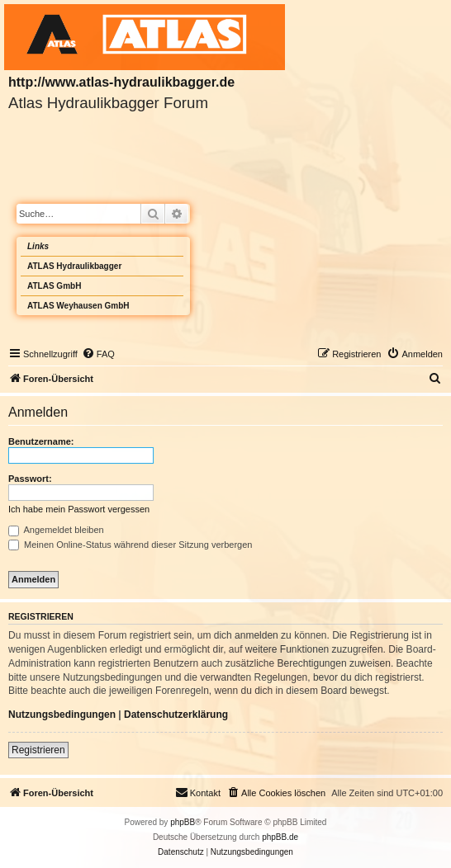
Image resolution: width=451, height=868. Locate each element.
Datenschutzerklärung (176, 715)
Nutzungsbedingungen (62, 715)
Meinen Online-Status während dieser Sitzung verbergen (130, 545)
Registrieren (38, 750)
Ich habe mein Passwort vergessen (79, 509)
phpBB (183, 822)
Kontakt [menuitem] (198, 792)
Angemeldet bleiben (56, 530)
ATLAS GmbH (54, 286)
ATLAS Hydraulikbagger (74, 266)
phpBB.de (280, 837)
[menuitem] (98, 354)
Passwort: (30, 479)
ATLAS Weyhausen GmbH (78, 306)
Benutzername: (41, 441)
